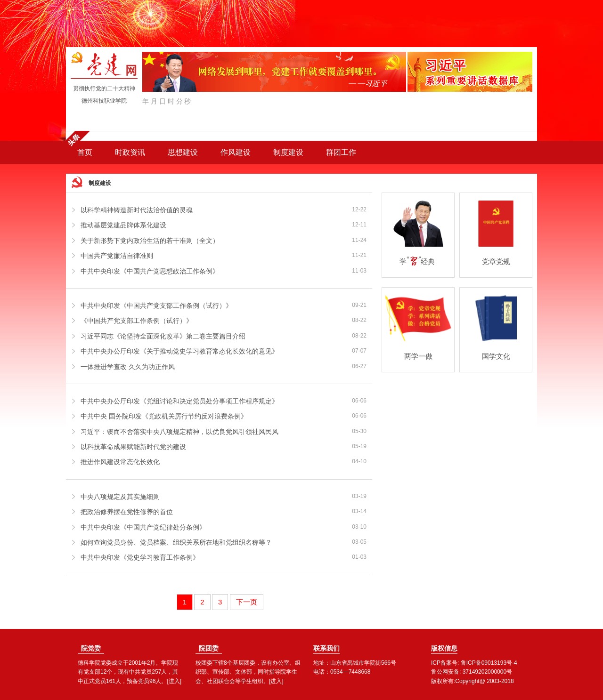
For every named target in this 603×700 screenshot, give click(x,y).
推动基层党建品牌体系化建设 (123, 225)
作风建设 (236, 152)
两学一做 (418, 356)
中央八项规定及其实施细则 (120, 497)
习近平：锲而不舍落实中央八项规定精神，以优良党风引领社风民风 (179, 432)
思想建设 (183, 152)
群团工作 (341, 152)
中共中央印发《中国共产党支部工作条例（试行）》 (156, 306)
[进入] (174, 681)
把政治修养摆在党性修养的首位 (127, 512)
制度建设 (288, 152)
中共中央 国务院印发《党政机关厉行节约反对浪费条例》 (164, 416)
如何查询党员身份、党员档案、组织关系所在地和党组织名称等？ (176, 542)
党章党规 (496, 261)
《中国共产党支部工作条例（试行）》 (137, 321)
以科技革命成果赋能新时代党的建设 (133, 447)
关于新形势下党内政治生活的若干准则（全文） (150, 241)
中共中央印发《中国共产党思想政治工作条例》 (150, 271)
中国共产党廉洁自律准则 (117, 256)
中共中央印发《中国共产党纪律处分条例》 (143, 527)
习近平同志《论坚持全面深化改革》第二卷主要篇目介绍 (163, 336)
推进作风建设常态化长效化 (120, 462)
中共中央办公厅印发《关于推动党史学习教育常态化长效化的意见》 (179, 351)
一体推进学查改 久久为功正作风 (128, 367)
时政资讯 (130, 152)
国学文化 (496, 356)
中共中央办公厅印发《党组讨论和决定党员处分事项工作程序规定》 (179, 401)
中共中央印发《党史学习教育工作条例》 (140, 557)
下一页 (247, 602)
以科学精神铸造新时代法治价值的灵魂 (137, 210)
